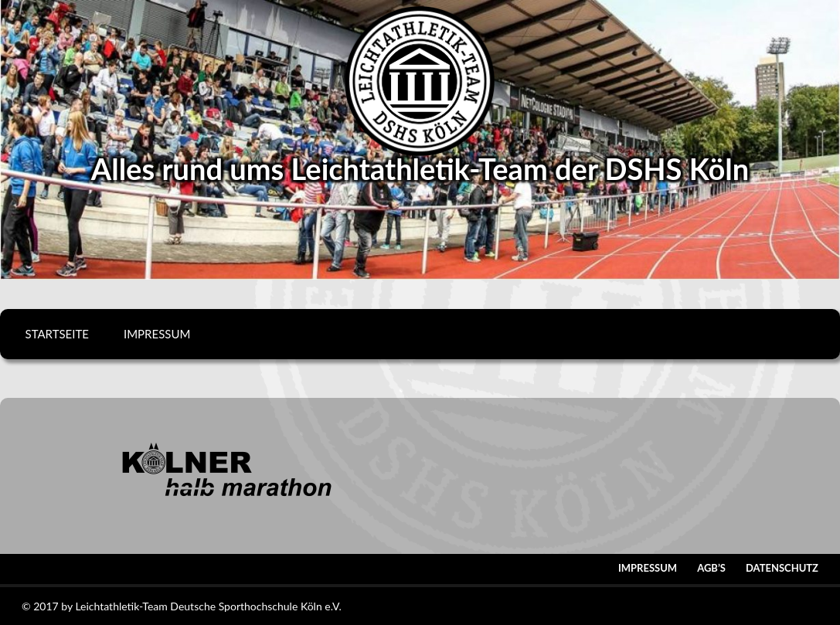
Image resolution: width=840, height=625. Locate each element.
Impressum (157, 334)
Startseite (57, 334)
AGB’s (711, 568)
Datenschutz (782, 568)
